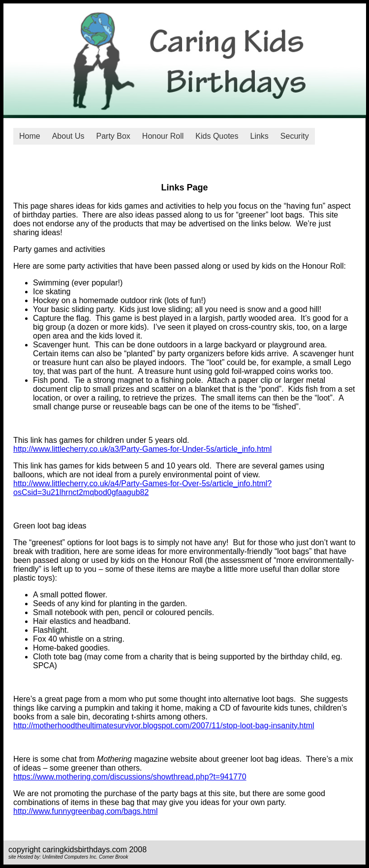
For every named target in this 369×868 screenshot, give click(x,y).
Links (260, 136)
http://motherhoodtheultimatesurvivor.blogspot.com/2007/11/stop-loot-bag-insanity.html (164, 726)
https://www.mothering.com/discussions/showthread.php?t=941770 (130, 777)
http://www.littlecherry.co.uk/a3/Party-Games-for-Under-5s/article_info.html (142, 449)
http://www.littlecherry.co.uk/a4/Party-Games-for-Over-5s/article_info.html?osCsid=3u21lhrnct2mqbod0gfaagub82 (142, 488)
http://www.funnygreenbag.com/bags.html (86, 811)
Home (30, 136)
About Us (68, 136)
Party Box (113, 136)
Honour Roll (163, 136)
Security (295, 136)
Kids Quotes (217, 136)
